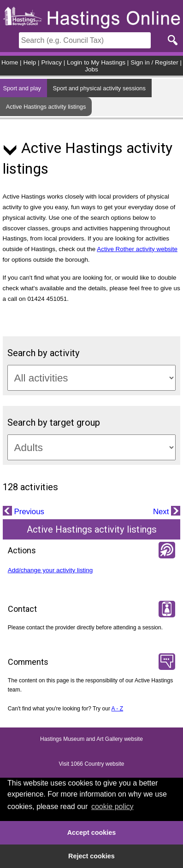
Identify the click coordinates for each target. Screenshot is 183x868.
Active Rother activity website (137, 249)
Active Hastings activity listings (46, 107)
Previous (28, 512)
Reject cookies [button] (91, 856)
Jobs (91, 69)
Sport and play (22, 88)
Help (30, 62)
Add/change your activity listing (50, 570)
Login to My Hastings (96, 62)
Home (10, 62)
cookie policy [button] (112, 806)
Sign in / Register (154, 62)
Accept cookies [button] (92, 833)
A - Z (118, 709)
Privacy (51, 62)
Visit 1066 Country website (92, 764)
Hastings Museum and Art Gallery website (91, 739)
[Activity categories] (92, 378)
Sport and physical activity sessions (99, 88)
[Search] (85, 40)
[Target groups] (92, 447)
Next (162, 512)
